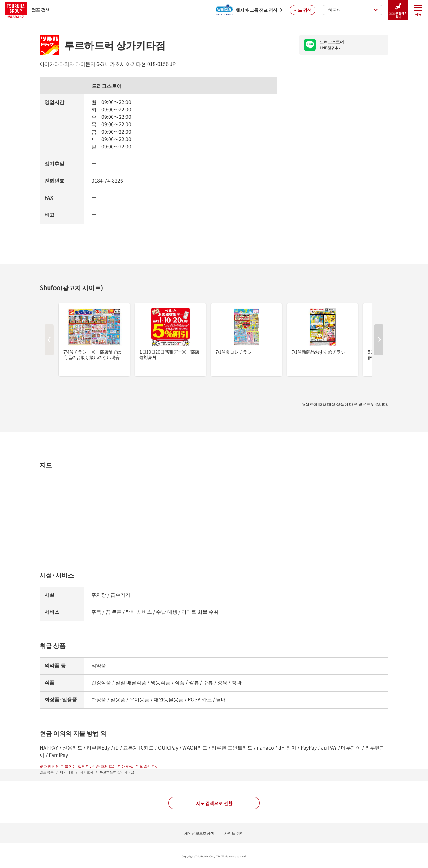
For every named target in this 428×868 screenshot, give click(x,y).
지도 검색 (303, 10)
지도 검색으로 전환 (214, 803)
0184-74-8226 (107, 180)
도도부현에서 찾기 (398, 10)
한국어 (353, 10)
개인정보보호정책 (199, 833)
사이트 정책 (234, 833)
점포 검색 (27, 10)
